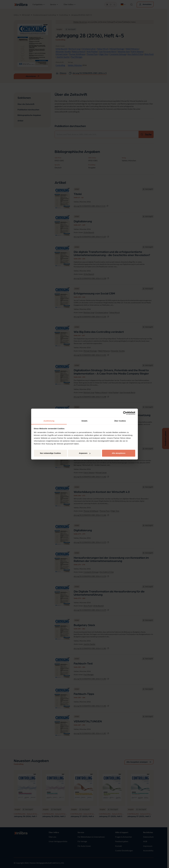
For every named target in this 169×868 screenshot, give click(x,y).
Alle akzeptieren (119, 453)
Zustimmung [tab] (49, 421)
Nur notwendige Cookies (50, 453)
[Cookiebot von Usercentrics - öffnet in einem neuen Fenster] (125, 413)
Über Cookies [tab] (120, 421)
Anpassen (85, 453)
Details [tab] (84, 421)
